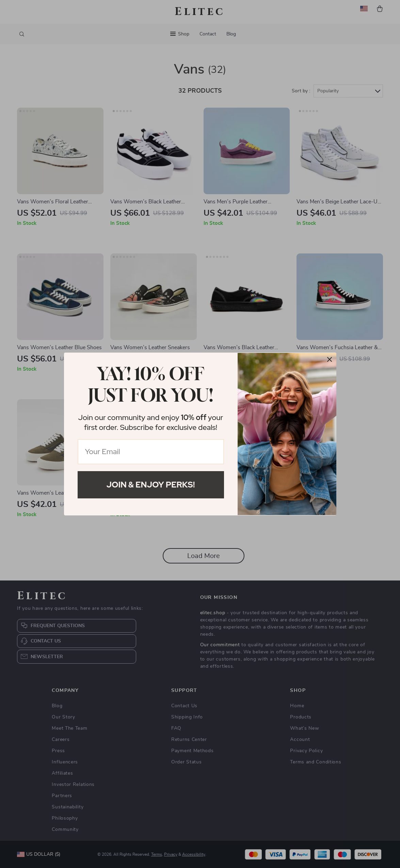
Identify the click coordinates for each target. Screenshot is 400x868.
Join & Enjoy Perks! (151, 485)
